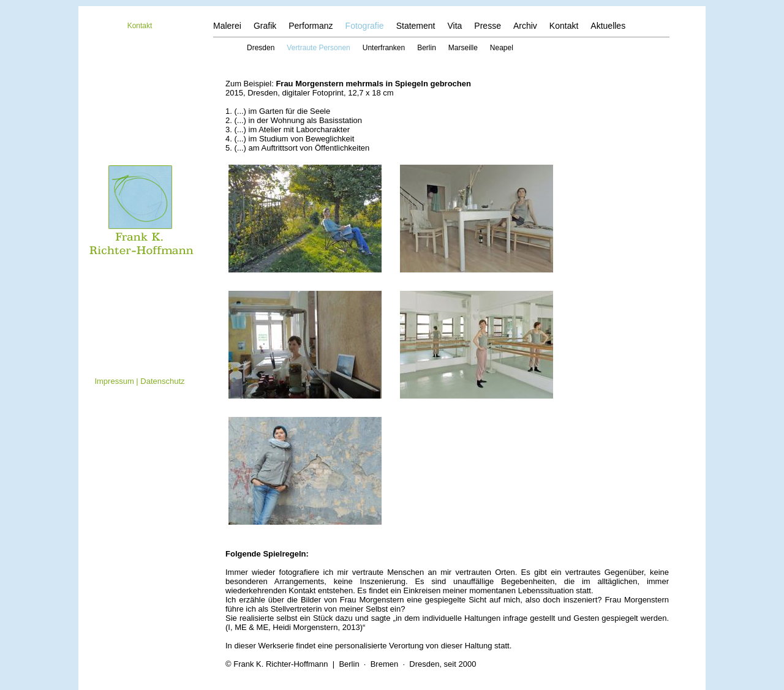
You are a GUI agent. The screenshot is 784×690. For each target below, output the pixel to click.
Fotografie (365, 26)
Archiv (525, 26)
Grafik (265, 26)
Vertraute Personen (318, 48)
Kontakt (140, 26)
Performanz (311, 26)
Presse (488, 26)
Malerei (227, 26)
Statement (416, 26)
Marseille (463, 48)
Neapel (502, 48)
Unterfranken (384, 48)
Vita (454, 26)
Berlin (427, 48)
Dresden (261, 48)
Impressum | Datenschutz (139, 381)
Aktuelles (608, 26)
